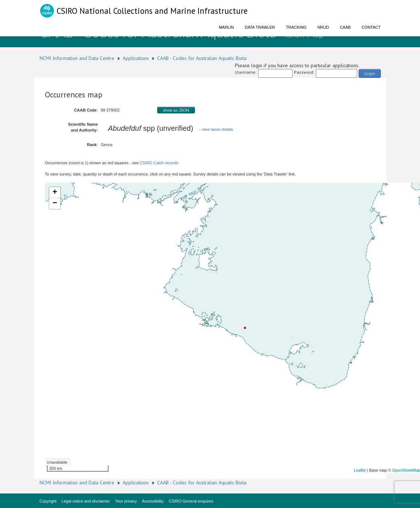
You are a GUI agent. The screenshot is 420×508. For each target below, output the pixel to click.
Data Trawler (260, 27)
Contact (371, 27)
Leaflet (360, 470)
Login (370, 73)
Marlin (227, 27)
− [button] (55, 203)
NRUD (323, 27)
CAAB (345, 27)
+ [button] (55, 193)
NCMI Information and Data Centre (77, 58)
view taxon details (218, 129)
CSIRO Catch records (159, 163)
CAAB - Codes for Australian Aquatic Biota (202, 58)
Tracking (296, 27)
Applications (136, 58)
